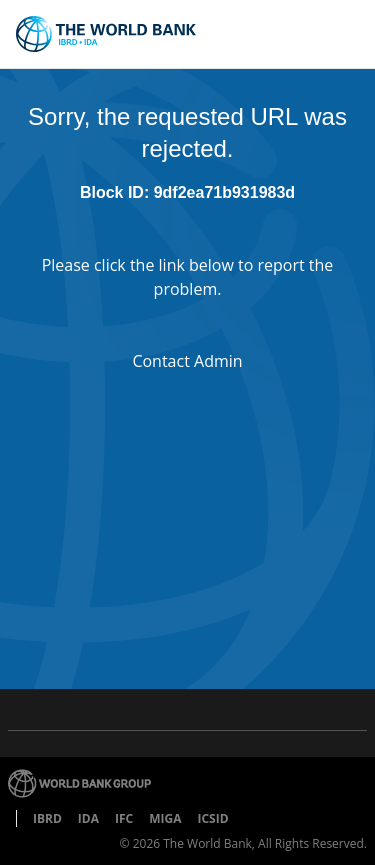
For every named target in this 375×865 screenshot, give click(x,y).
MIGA (165, 818)
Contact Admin (187, 361)
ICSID (212, 818)
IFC (124, 818)
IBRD (47, 818)
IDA (88, 818)
